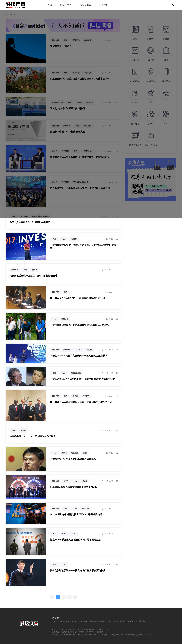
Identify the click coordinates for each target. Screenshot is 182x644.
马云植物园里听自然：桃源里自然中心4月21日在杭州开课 (79, 325)
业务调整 (89, 350)
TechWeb (84, 621)
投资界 (123, 621)
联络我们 (100, 632)
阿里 (54, 239)
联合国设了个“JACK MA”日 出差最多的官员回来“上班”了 (80, 298)
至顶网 (55, 621)
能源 (54, 373)
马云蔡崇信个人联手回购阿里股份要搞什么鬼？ (74, 459)
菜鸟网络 (86, 509)
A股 (64, 565)
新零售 (35, 270)
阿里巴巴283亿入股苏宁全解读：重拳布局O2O (74, 487)
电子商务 (74, 239)
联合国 (75, 396)
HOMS (64, 534)
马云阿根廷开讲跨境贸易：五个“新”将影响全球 (33, 276)
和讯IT (75, 621)
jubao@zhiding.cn (117, 635)
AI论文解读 (86, 5)
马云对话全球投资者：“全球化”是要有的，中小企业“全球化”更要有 (83, 247)
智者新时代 (141, 621)
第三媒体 (94, 621)
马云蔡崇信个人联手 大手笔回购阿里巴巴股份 (33, 436)
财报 (75, 509)
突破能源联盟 (76, 373)
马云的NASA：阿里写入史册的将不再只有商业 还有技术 (79, 356)
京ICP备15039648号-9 (77, 629)
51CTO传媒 (113, 621)
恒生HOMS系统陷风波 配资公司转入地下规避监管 (76, 540)
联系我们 (104, 5)
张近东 (85, 481)
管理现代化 (65, 621)
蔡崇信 (23, 430)
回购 (85, 453)
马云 (64, 239)
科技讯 (131, 621)
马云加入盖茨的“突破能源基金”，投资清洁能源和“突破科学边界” (83, 379)
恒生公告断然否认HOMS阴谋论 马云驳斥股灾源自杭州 (78, 570)
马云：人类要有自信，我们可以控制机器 (30, 222)
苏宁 (66, 481)
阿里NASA (68, 350)
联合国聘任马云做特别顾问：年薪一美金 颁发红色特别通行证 (81, 402)
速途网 (103, 621)
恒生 (54, 534)
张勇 (66, 509)
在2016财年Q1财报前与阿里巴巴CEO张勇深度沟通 (76, 515)
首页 (50, 5)
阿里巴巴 (15, 270)
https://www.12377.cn (152, 635)
